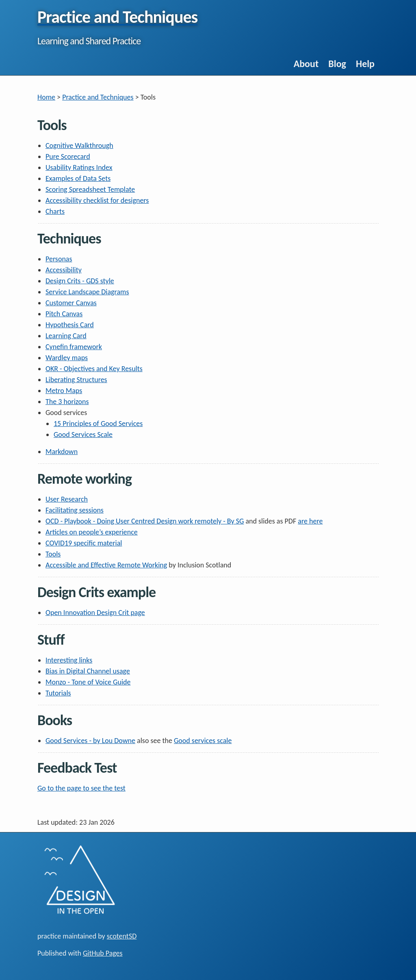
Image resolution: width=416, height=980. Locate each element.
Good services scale (203, 741)
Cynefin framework (74, 347)
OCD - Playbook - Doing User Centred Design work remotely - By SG (145, 521)
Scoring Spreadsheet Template (90, 189)
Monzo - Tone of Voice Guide (88, 682)
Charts (55, 211)
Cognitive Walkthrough (79, 146)
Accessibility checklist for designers (97, 200)
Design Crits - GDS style (80, 281)
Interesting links (69, 660)
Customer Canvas (71, 303)
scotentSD (122, 936)
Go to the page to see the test (81, 788)
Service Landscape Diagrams (87, 292)
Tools (53, 554)
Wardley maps (67, 358)
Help (365, 64)
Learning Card (66, 336)
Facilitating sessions (75, 510)
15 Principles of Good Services (98, 424)
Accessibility (64, 270)
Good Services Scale (83, 435)
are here (310, 521)
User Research (67, 499)
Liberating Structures (76, 380)
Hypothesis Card (70, 325)
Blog (337, 64)
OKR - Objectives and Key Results (94, 369)
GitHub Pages (103, 953)
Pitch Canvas (64, 314)
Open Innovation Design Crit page (95, 613)
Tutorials (58, 693)
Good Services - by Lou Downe (90, 741)
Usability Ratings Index (79, 167)
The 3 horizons (67, 402)
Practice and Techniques (98, 97)
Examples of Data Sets (78, 178)
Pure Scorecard (68, 156)
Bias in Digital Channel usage (88, 671)
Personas (59, 259)
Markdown (62, 452)
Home (46, 97)
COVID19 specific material (84, 543)
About (306, 64)
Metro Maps (64, 391)
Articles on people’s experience (92, 532)
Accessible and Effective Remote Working (106, 565)
